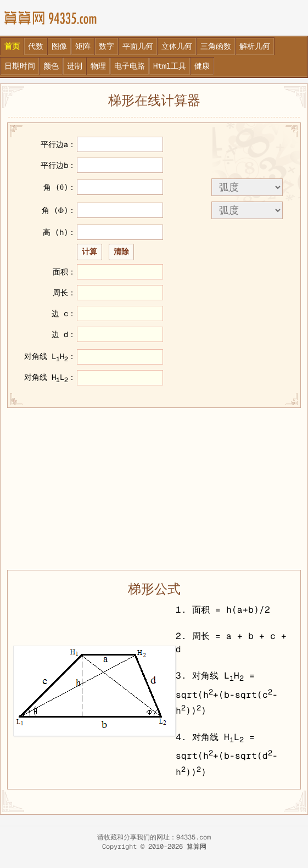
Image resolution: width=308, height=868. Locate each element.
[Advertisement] (154, 488)
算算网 (197, 847)
